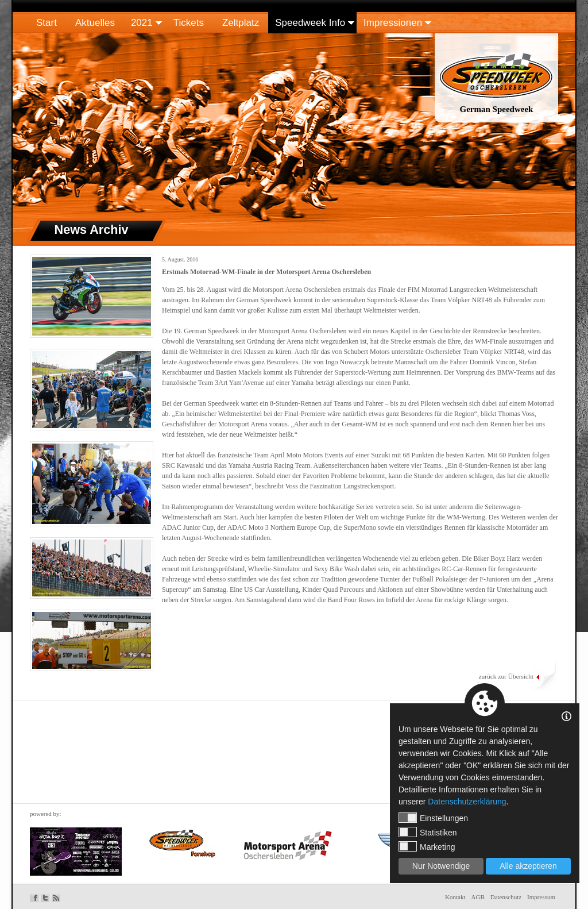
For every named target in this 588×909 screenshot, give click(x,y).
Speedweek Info (310, 23)
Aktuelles (95, 23)
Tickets (189, 23)
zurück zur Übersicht (506, 676)
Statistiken (428, 832)
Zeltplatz (241, 23)
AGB (478, 897)
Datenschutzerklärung (467, 802)
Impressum (541, 897)
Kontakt (455, 897)
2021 (142, 23)
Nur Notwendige (441, 866)
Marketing (427, 846)
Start (47, 23)
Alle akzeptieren (528, 866)
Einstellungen (433, 818)
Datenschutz (506, 897)
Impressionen (393, 23)
